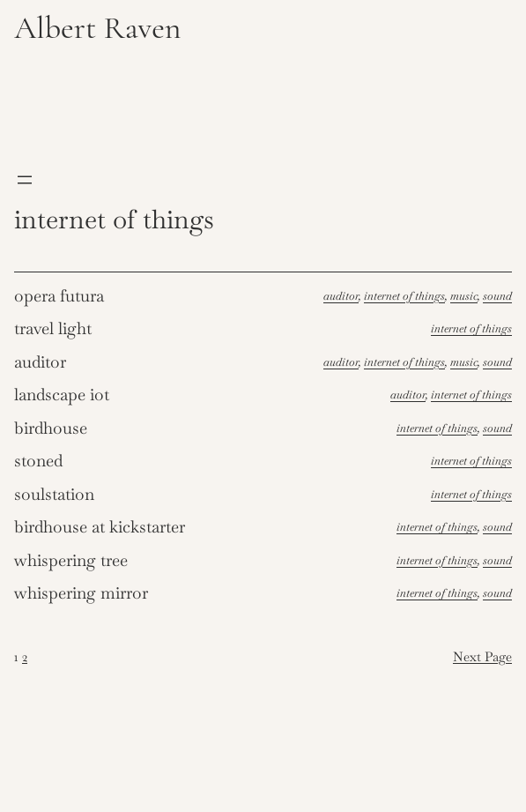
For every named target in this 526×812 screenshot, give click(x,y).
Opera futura (59, 296)
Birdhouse (51, 428)
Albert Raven (98, 28)
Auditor (341, 296)
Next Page (482, 657)
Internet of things (404, 296)
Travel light (53, 328)
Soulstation (54, 494)
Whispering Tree (71, 560)
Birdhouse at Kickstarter (100, 527)
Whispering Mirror (81, 593)
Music (464, 296)
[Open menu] (25, 180)
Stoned (38, 461)
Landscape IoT (62, 395)
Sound (497, 296)
